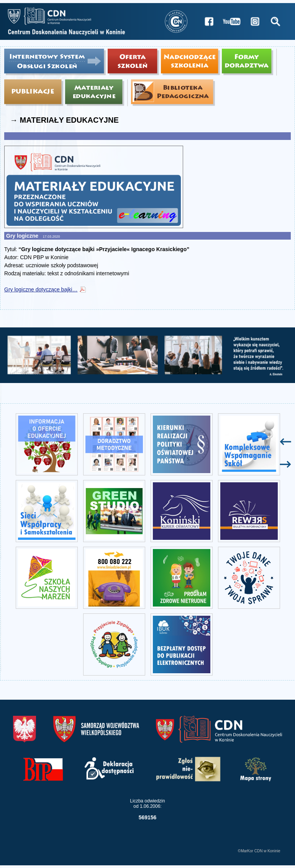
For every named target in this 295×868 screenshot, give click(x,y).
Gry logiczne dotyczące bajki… (41, 289)
